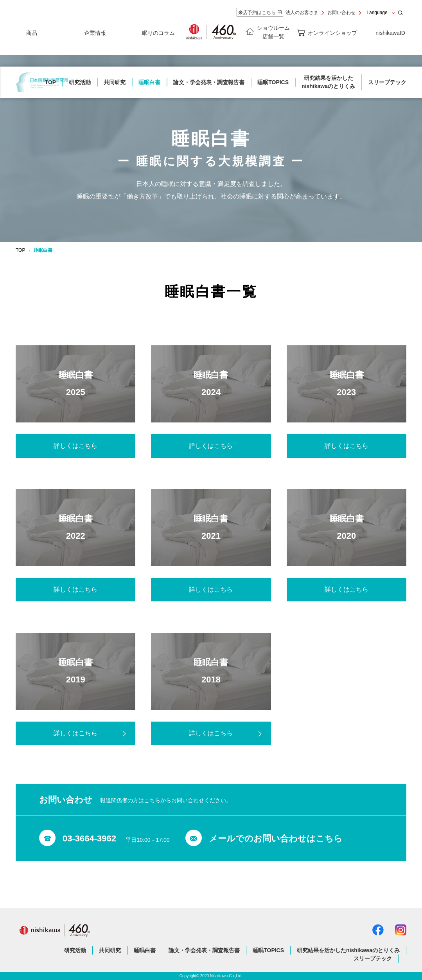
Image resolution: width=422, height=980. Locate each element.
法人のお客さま (302, 13)
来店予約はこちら (260, 13)
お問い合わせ (341, 13)
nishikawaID (390, 33)
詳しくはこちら (75, 446)
